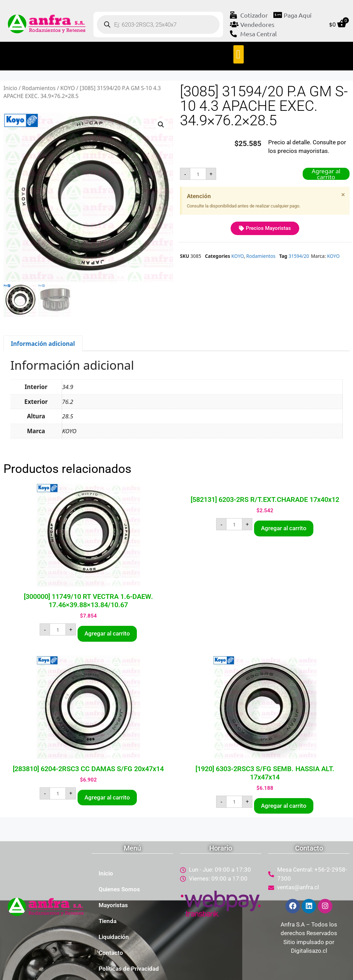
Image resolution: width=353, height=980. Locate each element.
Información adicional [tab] (43, 344)
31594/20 (299, 256)
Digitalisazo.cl (309, 951)
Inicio (10, 88)
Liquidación (114, 937)
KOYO (68, 88)
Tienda (108, 921)
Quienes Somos (119, 889)
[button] (239, 54)
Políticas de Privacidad (129, 969)
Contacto (111, 953)
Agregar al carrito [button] (107, 633)
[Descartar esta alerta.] (343, 195)
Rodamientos (39, 88)
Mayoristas (113, 905)
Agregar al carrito (326, 174)
